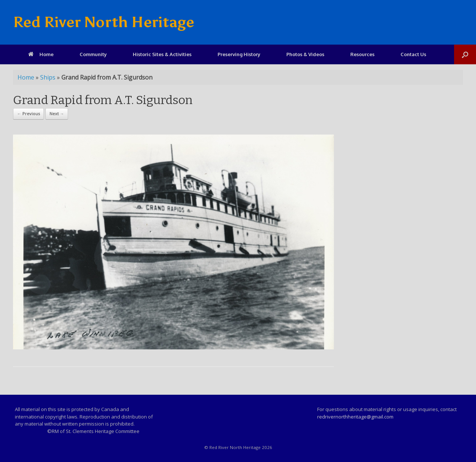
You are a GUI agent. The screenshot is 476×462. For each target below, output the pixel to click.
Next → (57, 114)
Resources (362, 54)
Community (93, 54)
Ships (48, 77)
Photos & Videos (305, 54)
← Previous (28, 114)
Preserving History (239, 54)
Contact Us (413, 54)
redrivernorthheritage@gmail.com (355, 417)
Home (41, 54)
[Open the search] (465, 54)
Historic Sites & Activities (162, 54)
